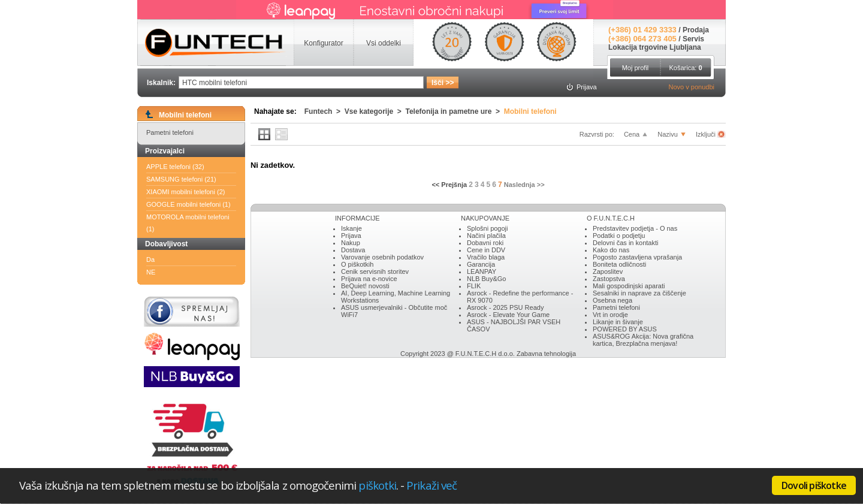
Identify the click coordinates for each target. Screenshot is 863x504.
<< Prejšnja (449, 185)
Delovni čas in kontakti (625, 243)
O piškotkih (357, 264)
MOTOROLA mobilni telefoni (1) (188, 223)
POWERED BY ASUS (625, 329)
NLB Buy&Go (486, 279)
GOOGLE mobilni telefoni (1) (188, 204)
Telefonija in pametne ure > (455, 111)
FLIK (474, 286)
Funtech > (325, 111)
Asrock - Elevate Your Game (508, 315)
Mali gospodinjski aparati (629, 286)
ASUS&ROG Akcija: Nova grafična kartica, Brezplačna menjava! (643, 340)
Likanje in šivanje (618, 322)
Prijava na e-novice (369, 279)
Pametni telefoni (170, 132)
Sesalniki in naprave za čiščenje (639, 293)
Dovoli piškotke (814, 485)
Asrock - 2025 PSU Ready (505, 307)
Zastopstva (609, 279)
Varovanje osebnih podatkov (382, 257)
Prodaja (696, 30)
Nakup (351, 243)
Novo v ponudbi (692, 87)
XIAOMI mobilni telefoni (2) (185, 192)
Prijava (351, 236)
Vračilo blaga (486, 257)
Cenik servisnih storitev (375, 271)
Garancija (481, 264)
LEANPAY (482, 271)
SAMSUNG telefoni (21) (181, 179)
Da (150, 259)
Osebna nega (612, 300)
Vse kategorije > (375, 111)
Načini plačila (486, 236)
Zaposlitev (608, 271)
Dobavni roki (485, 243)
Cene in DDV (486, 250)
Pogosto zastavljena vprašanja (637, 257)
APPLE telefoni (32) (175, 167)
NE (151, 272)
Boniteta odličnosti (619, 264)
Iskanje (351, 228)
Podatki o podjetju (619, 236)
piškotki (377, 485)
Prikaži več (431, 485)
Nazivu (668, 134)
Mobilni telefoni (530, 111)
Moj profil (636, 68)
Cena (632, 134)
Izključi (707, 134)
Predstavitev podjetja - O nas (635, 228)
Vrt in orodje (610, 315)
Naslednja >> (524, 185)
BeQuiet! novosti (365, 286)
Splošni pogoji (488, 228)
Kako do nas (611, 250)
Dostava (353, 250)
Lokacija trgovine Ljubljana (655, 47)
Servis (693, 39)
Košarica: (685, 68)
